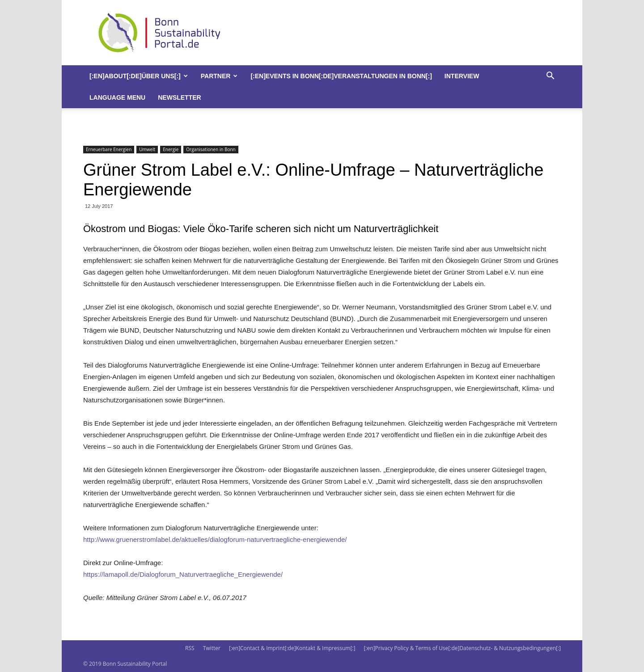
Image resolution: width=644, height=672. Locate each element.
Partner (219, 76)
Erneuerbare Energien (109, 149)
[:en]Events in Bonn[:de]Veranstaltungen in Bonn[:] (341, 76)
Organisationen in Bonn (211, 149)
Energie (171, 149)
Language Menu (117, 97)
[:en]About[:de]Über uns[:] (139, 76)
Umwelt (147, 149)
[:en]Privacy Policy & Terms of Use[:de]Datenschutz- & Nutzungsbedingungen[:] (462, 648)
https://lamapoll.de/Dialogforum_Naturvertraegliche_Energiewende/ (183, 574)
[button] (550, 77)
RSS (190, 648)
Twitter (212, 648)
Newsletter (179, 97)
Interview (462, 76)
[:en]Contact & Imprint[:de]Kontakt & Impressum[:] (292, 648)
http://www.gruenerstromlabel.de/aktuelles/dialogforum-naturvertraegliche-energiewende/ (215, 539)
